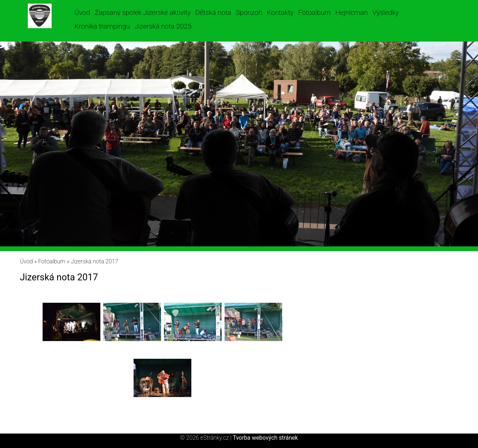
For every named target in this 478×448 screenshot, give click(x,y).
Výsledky (385, 12)
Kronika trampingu (102, 26)
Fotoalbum (314, 12)
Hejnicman (352, 12)
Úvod (82, 12)
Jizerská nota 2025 (163, 26)
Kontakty (280, 12)
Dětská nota (213, 12)
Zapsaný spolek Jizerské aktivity (143, 12)
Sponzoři (249, 12)
